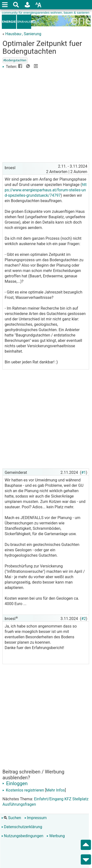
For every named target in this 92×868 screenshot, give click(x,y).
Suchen (11, 818)
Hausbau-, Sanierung (23, 34)
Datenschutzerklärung (22, 827)
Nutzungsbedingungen (22, 836)
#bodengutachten (15, 60)
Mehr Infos (56, 790)
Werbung (56, 836)
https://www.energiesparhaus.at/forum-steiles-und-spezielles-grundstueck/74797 (46, 190)
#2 (84, 619)
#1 (84, 472)
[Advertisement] (46, 115)
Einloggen (15, 783)
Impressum (36, 818)
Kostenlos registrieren (23, 790)
